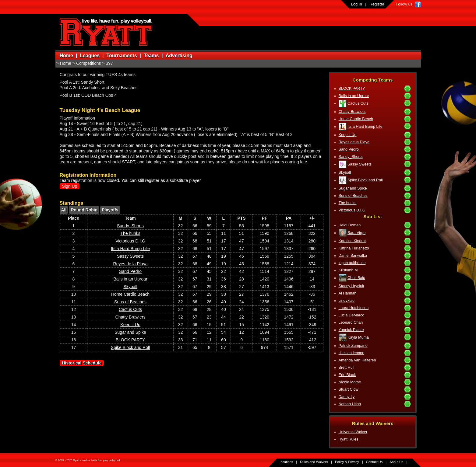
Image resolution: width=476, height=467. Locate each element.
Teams (151, 56)
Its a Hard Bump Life (365, 127)
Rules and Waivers (314, 462)
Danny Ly (347, 397)
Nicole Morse (350, 382)
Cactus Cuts (358, 103)
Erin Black (347, 375)
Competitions (89, 63)
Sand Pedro (349, 149)
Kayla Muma (358, 337)
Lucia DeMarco (352, 315)
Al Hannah (348, 293)
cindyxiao (347, 301)
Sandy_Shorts (351, 157)
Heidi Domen (350, 225)
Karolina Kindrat (352, 241)
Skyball (345, 173)
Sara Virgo (356, 233)
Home (66, 56)
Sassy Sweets (360, 164)
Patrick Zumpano (353, 346)
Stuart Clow (349, 389)
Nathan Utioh (350, 404)
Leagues (90, 56)
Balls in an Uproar (354, 96)
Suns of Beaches (353, 196)
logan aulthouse (352, 263)
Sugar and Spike (353, 188)
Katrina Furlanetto (354, 248)
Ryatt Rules (349, 439)
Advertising (179, 56)
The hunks (348, 203)
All (64, 210)
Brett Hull (347, 368)
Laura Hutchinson (354, 308)
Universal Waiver (353, 432)
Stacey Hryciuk (351, 286)
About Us (396, 462)
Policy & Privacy (347, 462)
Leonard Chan (351, 322)
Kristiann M (348, 270)
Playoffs (110, 210)
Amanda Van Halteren (357, 360)
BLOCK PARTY (352, 89)
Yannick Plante (351, 330)
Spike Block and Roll (365, 180)
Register (377, 4)
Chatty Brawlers (352, 112)
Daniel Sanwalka (353, 256)
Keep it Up (348, 135)
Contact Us (374, 462)
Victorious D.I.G (352, 210)
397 (109, 63)
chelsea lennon (352, 353)
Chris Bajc (356, 278)
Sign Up (70, 186)
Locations (286, 462)
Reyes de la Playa (354, 142)
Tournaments (122, 56)
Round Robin (84, 210)
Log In (357, 4)
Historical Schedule (82, 363)
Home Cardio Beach (356, 119)
